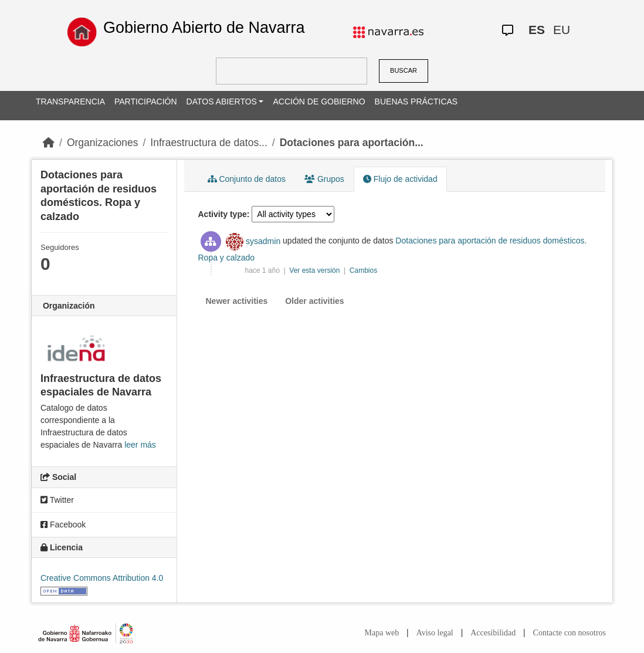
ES (537, 30)
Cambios (363, 270)
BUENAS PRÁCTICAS (416, 101)
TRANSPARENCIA (70, 101)
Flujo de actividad (400, 179)
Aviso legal (435, 633)
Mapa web (382, 633)
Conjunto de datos (247, 179)
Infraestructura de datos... (209, 143)
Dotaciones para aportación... (352, 143)
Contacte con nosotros (570, 633)
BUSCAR (404, 70)
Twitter (57, 500)
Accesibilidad (493, 633)
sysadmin (263, 241)
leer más (140, 445)
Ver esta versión (315, 270)
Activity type (223, 214)
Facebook (63, 525)
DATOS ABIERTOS (222, 101)
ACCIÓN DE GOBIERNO (319, 101)
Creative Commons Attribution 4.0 (102, 578)
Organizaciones (103, 143)
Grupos (324, 179)
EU (562, 30)
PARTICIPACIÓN (146, 101)
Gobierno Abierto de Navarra (204, 28)
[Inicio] (49, 143)
